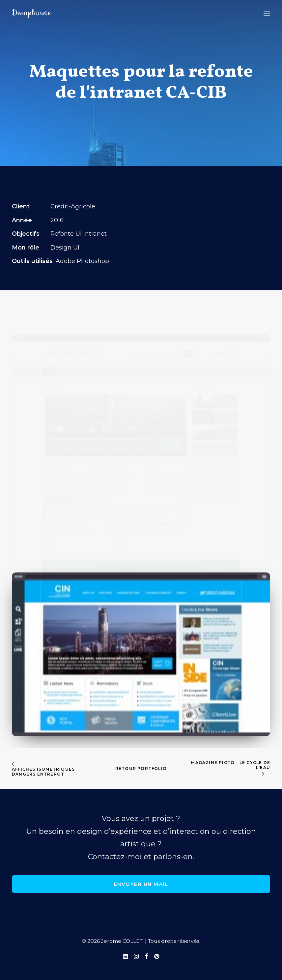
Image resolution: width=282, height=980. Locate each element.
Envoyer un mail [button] (141, 884)
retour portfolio (141, 768)
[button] (267, 14)
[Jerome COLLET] (32, 14)
